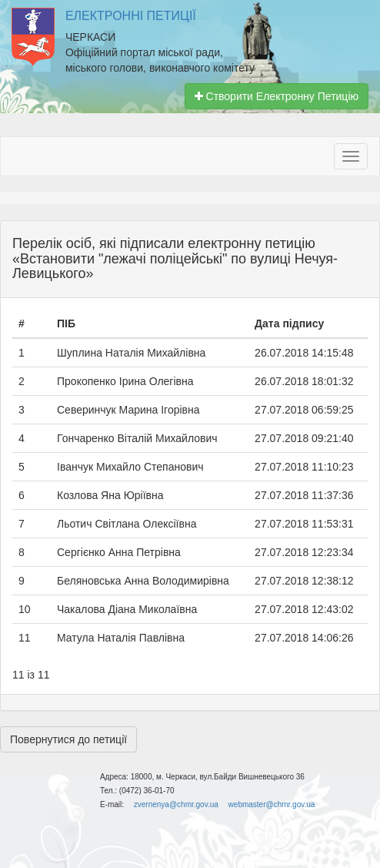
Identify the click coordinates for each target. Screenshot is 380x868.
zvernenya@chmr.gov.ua (176, 804)
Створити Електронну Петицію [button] (277, 96)
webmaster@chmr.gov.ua (272, 804)
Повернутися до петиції (68, 739)
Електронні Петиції (131, 16)
